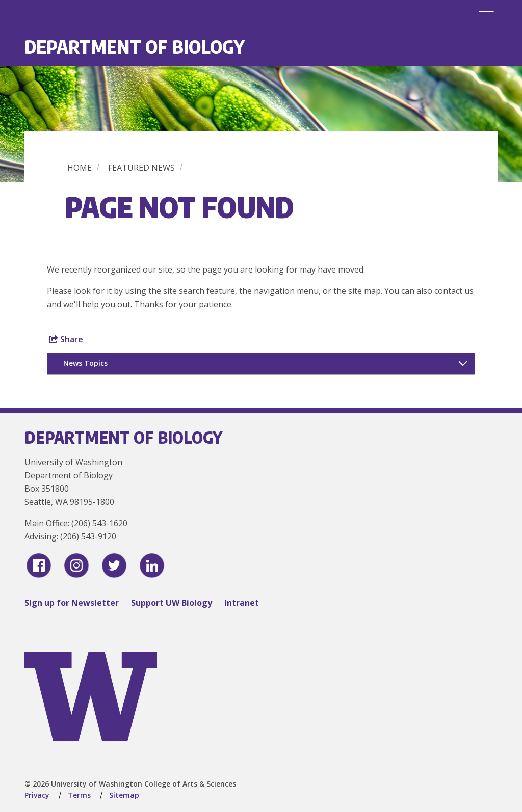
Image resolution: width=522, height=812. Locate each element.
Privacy (37, 795)
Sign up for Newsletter (72, 603)
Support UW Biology (172, 603)
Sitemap (124, 795)
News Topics (85, 363)
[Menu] (486, 18)
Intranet (242, 603)
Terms (79, 795)
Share (66, 339)
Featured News (141, 168)
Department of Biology (135, 47)
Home (80, 168)
